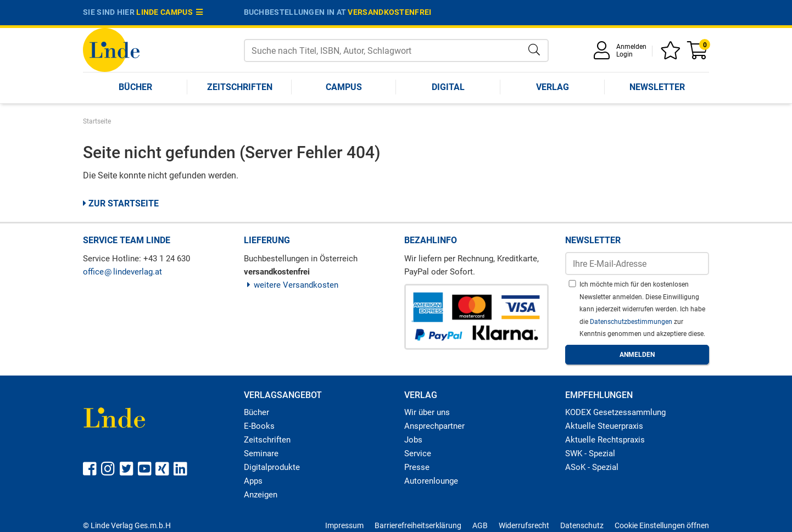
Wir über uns (427, 412)
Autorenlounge (431, 481)
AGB (480, 525)
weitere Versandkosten (291, 285)
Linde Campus (170, 12)
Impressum (344, 525)
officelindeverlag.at (122, 272)
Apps (253, 481)
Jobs (413, 440)
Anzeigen (261, 495)
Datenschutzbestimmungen (632, 322)
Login (624, 54)
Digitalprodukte (272, 467)
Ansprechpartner (434, 426)
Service (418, 453)
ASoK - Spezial (592, 467)
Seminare (261, 453)
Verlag (553, 87)
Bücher (135, 87)
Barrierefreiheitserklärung (418, 525)
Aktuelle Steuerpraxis (604, 426)
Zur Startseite (121, 203)
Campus (344, 87)
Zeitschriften (240, 87)
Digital (448, 87)
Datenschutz (582, 525)
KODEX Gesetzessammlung (615, 412)
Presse (417, 467)
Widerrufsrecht (524, 525)
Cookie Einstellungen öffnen (662, 525)
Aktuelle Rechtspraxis (605, 440)
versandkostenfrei (389, 12)
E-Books (259, 426)
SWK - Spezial (590, 453)
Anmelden (631, 47)
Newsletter (657, 87)
